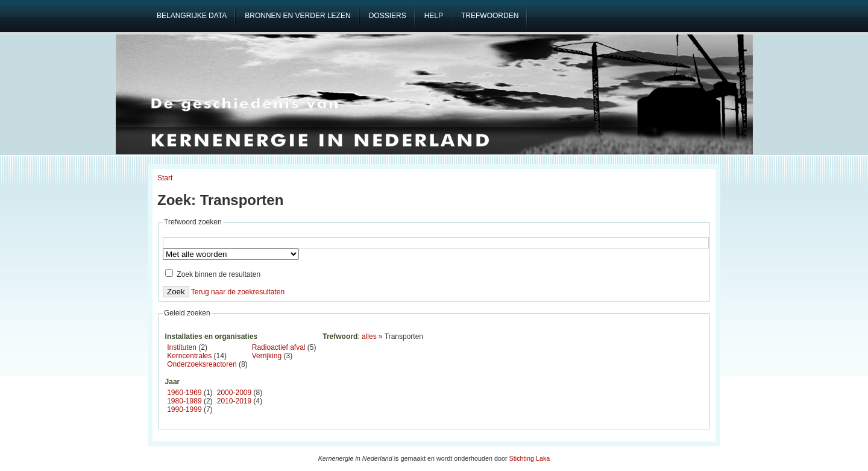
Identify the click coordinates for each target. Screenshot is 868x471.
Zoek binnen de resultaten (213, 274)
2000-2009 (234, 393)
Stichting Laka (530, 458)
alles (369, 337)
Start (165, 178)
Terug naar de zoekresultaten (238, 292)
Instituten (182, 347)
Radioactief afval (279, 347)
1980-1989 (184, 401)
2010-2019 (234, 401)
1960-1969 (184, 393)
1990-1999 (184, 409)
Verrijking (267, 356)
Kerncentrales (189, 356)
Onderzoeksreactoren (202, 364)
